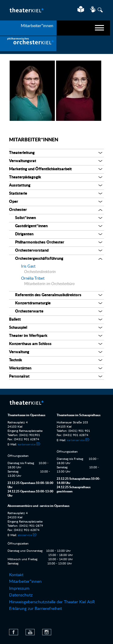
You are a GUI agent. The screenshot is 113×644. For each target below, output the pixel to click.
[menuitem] (28, 44)
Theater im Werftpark (28, 336)
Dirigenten (24, 234)
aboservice (25, 535)
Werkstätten (20, 368)
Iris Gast (28, 267)
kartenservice (27, 445)
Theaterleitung (22, 153)
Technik (16, 360)
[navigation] (84, 28)
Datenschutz (21, 595)
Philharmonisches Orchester (40, 242)
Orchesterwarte (29, 311)
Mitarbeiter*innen (34, 140)
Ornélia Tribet (33, 279)
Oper (14, 202)
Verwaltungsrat (23, 161)
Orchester (18, 210)
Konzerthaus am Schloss (30, 344)
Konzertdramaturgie (33, 303)
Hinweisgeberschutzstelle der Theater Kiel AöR (52, 602)
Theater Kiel (26, 10)
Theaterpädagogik (25, 177)
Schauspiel (18, 328)
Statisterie (18, 194)
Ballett (15, 320)
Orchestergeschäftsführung (39, 259)
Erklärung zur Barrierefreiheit (36, 609)
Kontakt (16, 575)
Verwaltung (19, 352)
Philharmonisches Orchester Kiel (28, 44)
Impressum (19, 589)
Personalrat (19, 377)
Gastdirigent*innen (31, 226)
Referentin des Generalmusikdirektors (48, 295)
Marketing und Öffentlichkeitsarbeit (40, 169)
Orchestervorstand (32, 251)
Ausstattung (20, 185)
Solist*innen (25, 218)
